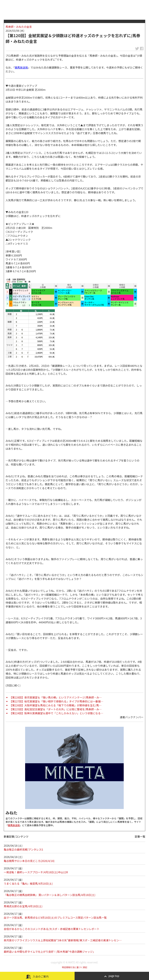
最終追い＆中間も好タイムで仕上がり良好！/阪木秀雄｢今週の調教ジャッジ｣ (49, 952)
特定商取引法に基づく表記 (75, 967)
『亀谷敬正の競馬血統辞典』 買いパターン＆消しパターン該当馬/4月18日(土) (50, 895)
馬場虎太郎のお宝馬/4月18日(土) (23, 906)
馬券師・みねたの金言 (19, 27)
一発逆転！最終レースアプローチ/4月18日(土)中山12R (36, 872)
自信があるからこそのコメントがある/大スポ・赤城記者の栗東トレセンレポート (52, 929)
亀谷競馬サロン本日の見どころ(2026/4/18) (29, 861)
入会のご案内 (37, 976)
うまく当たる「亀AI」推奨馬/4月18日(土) (28, 883)
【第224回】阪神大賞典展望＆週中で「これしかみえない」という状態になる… (56, 713)
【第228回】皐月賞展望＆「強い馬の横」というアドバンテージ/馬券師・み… (56, 697)
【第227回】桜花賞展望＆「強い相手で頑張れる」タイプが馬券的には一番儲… (56, 701)
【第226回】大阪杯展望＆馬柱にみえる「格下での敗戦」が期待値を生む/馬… (56, 705)
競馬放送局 (21, 67)
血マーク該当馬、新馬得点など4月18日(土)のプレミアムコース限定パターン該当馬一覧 (55, 918)
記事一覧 (140, 836)
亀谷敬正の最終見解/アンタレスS (23, 849)
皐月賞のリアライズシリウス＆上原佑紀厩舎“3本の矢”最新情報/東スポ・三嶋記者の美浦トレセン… (63, 940)
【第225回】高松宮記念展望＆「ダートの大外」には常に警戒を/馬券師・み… (56, 709)
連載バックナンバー (132, 717)
